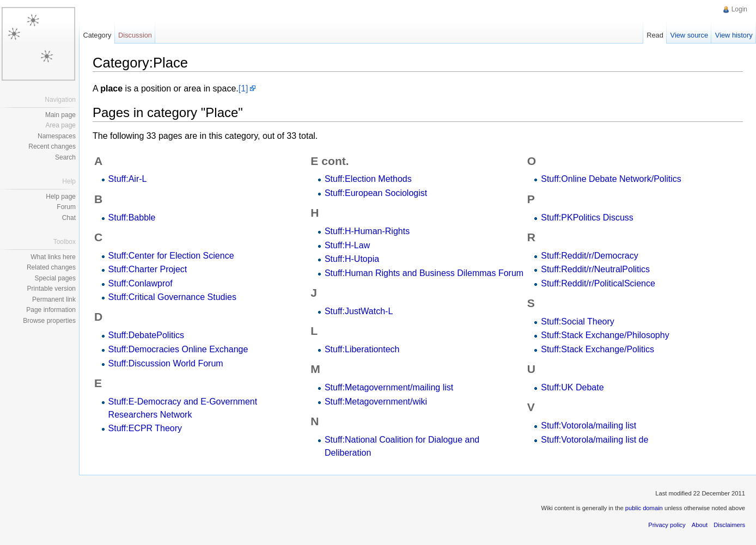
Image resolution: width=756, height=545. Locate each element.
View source (689, 35)
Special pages (55, 278)
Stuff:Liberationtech (362, 349)
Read (655, 35)
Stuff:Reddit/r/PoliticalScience (598, 283)
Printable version (51, 289)
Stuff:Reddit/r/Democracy (589, 256)
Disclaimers (729, 525)
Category (97, 35)
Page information (51, 310)
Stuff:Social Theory (578, 322)
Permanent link (54, 299)
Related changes (51, 267)
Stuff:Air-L (128, 179)
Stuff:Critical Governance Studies (172, 297)
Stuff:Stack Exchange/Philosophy (605, 335)
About (700, 525)
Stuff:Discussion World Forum (166, 363)
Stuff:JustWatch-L (359, 311)
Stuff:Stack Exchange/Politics (598, 349)
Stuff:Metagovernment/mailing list (389, 387)
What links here (53, 257)
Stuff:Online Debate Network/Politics (611, 179)
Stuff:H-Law (347, 245)
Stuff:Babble (132, 218)
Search (65, 157)
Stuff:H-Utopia (352, 259)
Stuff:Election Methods (368, 179)
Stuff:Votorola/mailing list (589, 425)
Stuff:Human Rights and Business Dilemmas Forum (424, 273)
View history (734, 35)
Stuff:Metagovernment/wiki (376, 402)
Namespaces (57, 136)
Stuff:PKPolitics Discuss (587, 218)
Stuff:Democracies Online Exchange (178, 349)
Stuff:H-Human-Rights (367, 231)
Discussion (135, 35)
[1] (243, 88)
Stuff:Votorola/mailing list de (595, 440)
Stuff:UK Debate (572, 387)
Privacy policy (667, 525)
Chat (69, 218)
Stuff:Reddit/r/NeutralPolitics (595, 269)
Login (739, 9)
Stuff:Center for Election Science (171, 256)
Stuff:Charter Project (148, 269)
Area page (61, 125)
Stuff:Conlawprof (141, 283)
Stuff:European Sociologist (376, 193)
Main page (60, 115)
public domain (644, 508)
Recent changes (52, 146)
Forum (66, 207)
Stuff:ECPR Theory (145, 428)
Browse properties (49, 321)
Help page (61, 197)
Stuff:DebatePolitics (146, 335)
